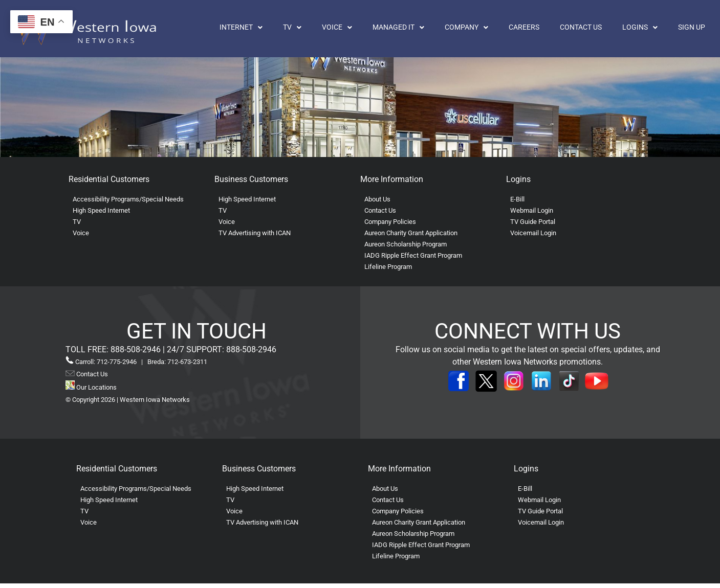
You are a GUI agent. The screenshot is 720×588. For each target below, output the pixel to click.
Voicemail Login (533, 233)
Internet (241, 27)
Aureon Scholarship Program (406, 244)
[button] (241, 28)
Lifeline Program (388, 267)
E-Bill (517, 199)
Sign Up (692, 27)
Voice (337, 27)
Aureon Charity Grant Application (411, 233)
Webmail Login (532, 210)
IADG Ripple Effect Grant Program (413, 255)
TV (292, 27)
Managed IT (398, 27)
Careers (524, 27)
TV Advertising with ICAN (255, 233)
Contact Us (581, 27)
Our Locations (91, 387)
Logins (640, 27)
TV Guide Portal (533, 222)
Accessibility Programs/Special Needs (128, 199)
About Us (377, 199)
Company (466, 27)
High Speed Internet (101, 210)
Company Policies (390, 222)
